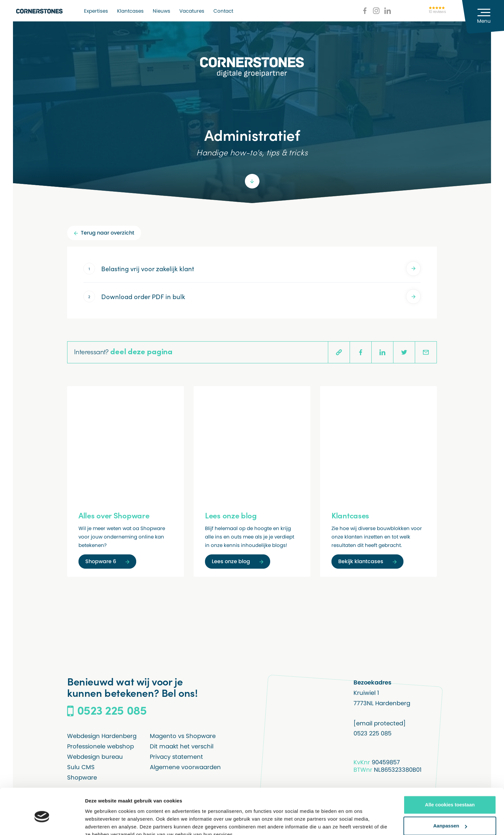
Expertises (96, 11)
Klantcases (130, 11)
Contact (223, 11)
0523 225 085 (372, 733)
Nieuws (162, 11)
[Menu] (483, 17)
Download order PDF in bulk (261, 297)
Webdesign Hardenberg (102, 736)
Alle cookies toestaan (450, 774)
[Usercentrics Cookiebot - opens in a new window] (42, 822)
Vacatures (192, 11)
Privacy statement (176, 757)
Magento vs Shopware (183, 736)
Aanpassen (450, 796)
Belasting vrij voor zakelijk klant (261, 268)
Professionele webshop (101, 746)
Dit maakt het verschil (182, 746)
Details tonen (100, 822)
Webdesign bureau (95, 757)
